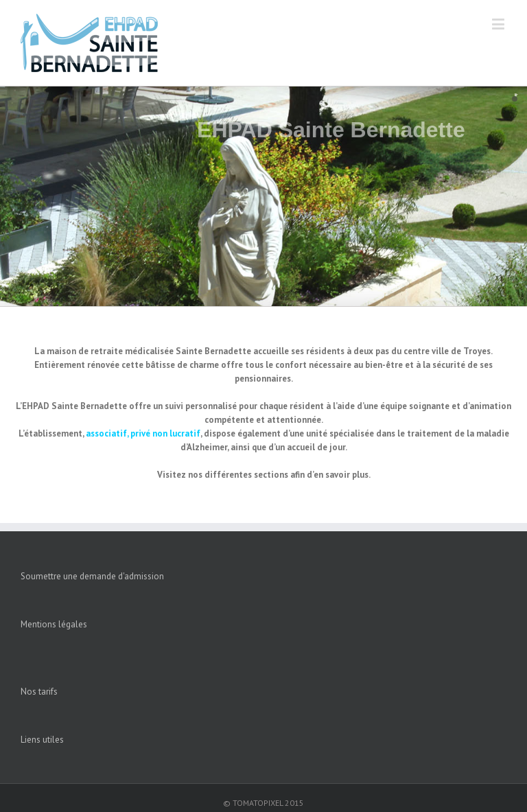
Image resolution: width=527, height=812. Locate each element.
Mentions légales (54, 624)
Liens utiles (42, 740)
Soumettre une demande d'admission (92, 576)
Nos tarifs (39, 692)
